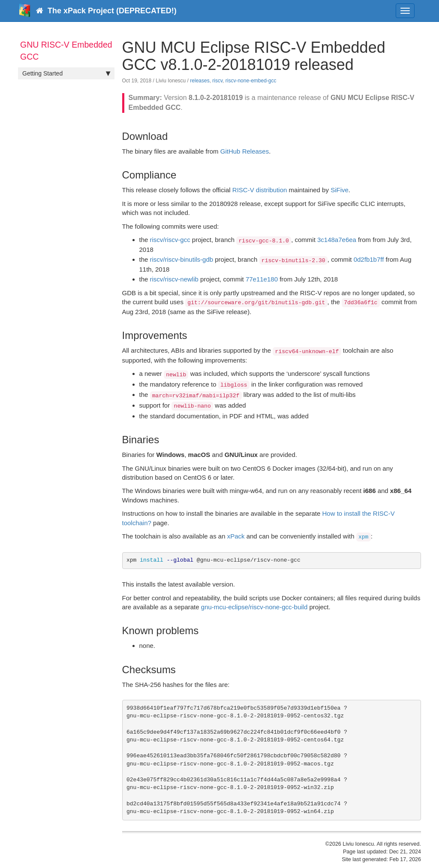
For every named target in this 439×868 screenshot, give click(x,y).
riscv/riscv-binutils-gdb (182, 259)
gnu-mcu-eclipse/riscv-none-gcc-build (254, 607)
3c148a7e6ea (337, 240)
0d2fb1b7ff (369, 259)
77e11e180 (262, 279)
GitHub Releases (245, 151)
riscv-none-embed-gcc (251, 81)
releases (200, 81)
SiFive (340, 190)
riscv (217, 81)
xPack (236, 536)
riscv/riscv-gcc (170, 240)
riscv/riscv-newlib (174, 279)
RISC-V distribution (260, 190)
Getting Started (66, 73)
